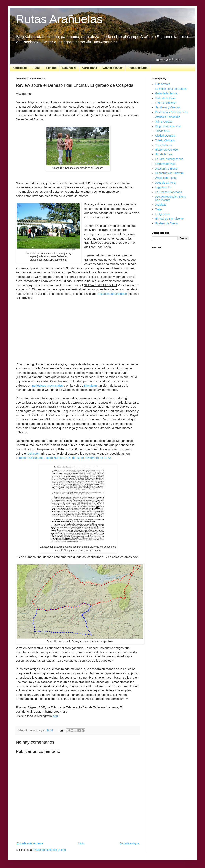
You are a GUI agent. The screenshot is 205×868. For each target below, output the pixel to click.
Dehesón (34, 454)
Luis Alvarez (163, 84)
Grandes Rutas (113, 68)
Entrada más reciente (30, 843)
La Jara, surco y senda (169, 159)
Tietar (159, 209)
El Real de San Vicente (170, 219)
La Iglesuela (163, 214)
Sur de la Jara (164, 154)
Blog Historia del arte (168, 126)
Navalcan (90, 386)
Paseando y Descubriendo (171, 112)
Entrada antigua (129, 843)
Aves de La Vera (165, 183)
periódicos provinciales (48, 386)
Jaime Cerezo (164, 122)
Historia (51, 68)
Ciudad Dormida (165, 136)
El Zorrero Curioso (167, 150)
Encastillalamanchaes (112, 294)
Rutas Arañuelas (59, 19)
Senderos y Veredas (168, 107)
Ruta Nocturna (138, 68)
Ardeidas (161, 205)
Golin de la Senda (166, 93)
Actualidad (20, 68)
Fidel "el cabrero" (166, 103)
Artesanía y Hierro (166, 169)
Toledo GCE (163, 131)
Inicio (81, 843)
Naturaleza (69, 68)
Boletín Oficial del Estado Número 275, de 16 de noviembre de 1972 (65, 458)
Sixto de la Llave (165, 98)
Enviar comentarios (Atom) (50, 850)
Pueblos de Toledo (167, 223)
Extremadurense (165, 164)
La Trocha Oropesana (169, 192)
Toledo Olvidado (165, 140)
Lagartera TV (163, 187)
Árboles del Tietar (166, 178)
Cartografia (90, 68)
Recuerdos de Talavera (170, 173)
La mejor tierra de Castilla (171, 89)
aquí (56, 716)
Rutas (37, 68)
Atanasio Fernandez (168, 117)
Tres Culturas (164, 145)
